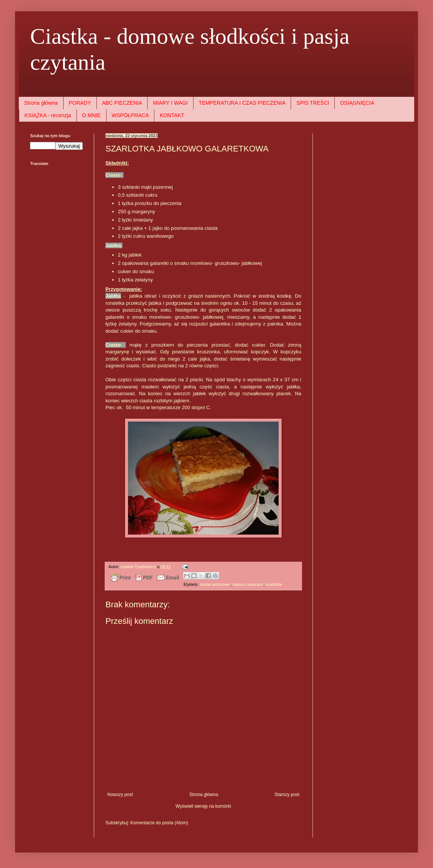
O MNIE (91, 115)
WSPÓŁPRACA (130, 115)
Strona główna (41, 103)
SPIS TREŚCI (313, 103)
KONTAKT (172, 115)
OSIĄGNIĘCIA (357, 103)
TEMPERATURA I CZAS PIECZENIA (242, 103)
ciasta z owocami (248, 584)
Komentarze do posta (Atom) (159, 823)
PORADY (80, 103)
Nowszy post (120, 795)
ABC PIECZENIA (122, 103)
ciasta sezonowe (215, 584)
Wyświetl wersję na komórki (203, 806)
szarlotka (274, 584)
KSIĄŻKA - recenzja (48, 115)
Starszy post (287, 795)
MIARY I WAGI (170, 103)
